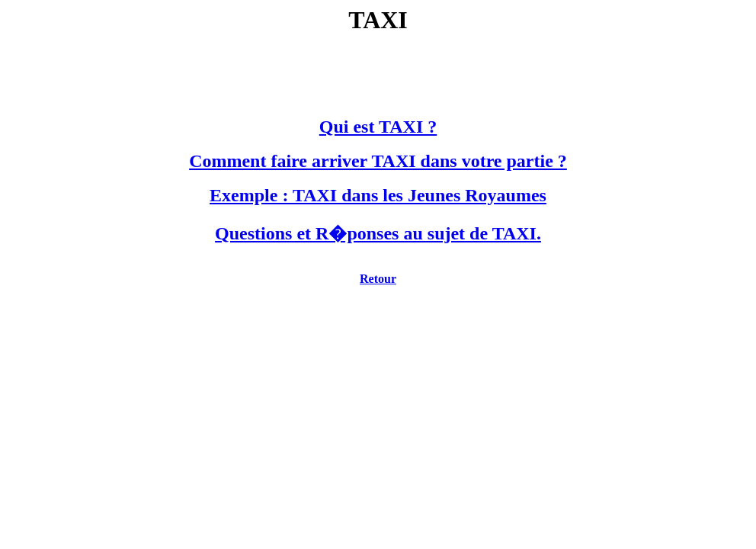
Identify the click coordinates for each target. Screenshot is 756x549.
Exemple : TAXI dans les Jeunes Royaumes (378, 195)
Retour (378, 279)
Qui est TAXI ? (378, 127)
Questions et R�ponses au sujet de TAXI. (378, 233)
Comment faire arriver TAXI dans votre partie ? (378, 161)
